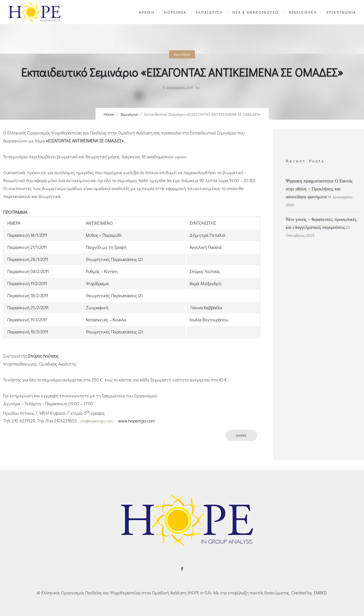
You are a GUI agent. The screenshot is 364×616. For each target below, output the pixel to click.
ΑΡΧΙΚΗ (147, 12)
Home (109, 114)
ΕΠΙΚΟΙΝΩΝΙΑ (341, 12)
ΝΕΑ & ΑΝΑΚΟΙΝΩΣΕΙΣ (256, 12)
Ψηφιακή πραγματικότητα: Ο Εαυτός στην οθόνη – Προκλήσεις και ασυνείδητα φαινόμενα (319, 189)
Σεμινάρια (129, 114)
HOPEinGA (175, 12)
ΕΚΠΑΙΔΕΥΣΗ (209, 12)
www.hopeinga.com (136, 421)
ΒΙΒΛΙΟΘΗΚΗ (303, 12)
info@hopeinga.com (96, 421)
